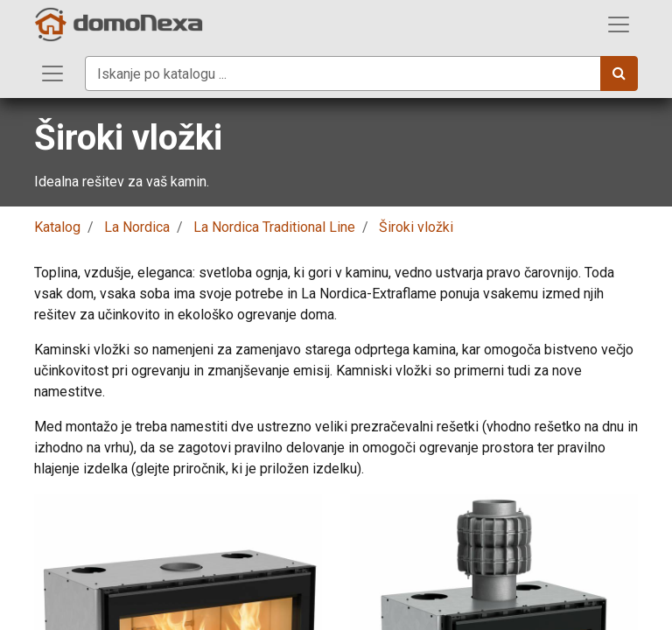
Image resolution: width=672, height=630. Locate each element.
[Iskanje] (619, 73)
